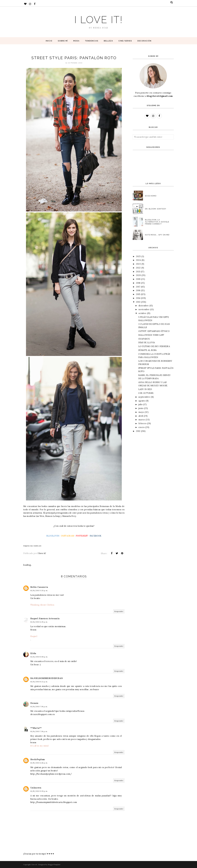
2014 (138, 298)
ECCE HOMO (151, 196)
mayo (141, 412)
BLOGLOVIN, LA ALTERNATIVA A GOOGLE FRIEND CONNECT (157, 222)
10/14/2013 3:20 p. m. (39, 590)
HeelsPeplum (38, 759)
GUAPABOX (144, 339)
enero (142, 427)
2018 (138, 283)
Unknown (36, 788)
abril (141, 416)
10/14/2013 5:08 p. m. (39, 657)
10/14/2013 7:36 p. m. (39, 706)
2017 (138, 287)
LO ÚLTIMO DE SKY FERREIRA (154, 346)
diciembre (144, 306)
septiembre (144, 397)
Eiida (33, 653)
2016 (138, 290)
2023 (138, 264)
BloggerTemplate (54, 865)
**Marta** (36, 728)
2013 (138, 302)
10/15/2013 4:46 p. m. (39, 763)
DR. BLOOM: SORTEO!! (156, 209)
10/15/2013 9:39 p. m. (39, 791)
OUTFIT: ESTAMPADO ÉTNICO (154, 331)
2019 (138, 279)
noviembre (144, 309)
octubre (142, 313)
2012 (138, 431)
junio (141, 408)
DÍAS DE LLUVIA (147, 342)
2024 (138, 260)
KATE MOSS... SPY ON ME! (157, 235)
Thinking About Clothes (42, 605)
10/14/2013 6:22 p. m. (39, 682)
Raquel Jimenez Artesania (45, 618)
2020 (138, 275)
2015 (138, 294)
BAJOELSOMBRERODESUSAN (47, 678)
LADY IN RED (145, 389)
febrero (142, 423)
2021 (138, 272)
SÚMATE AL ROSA (147, 350)
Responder (119, 611)
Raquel (34, 636)
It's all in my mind (39, 746)
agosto (142, 401)
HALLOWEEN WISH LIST (151, 335)
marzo (142, 420)
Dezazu (34, 703)
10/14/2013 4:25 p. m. (39, 622)
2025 (138, 256)
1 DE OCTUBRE (146, 393)
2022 (138, 268)
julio (141, 404)
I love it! (99, 20)
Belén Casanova (39, 587)
